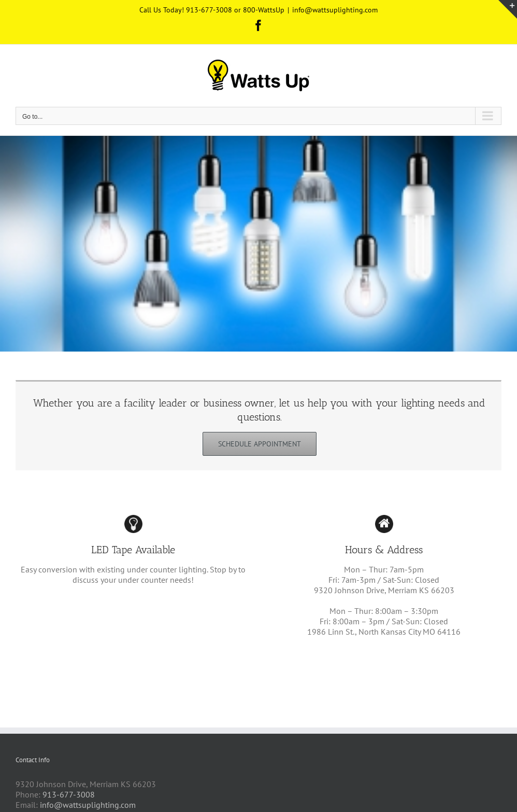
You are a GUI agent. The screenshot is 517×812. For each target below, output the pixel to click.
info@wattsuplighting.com (335, 10)
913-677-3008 (69, 794)
